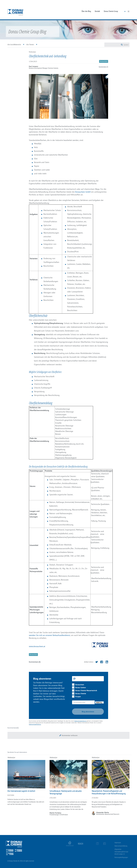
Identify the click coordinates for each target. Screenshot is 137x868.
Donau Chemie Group (111, 11)
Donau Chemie (81, 693)
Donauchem (80, 685)
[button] (68, 735)
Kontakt (97, 11)
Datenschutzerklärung (80, 721)
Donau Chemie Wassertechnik (86, 690)
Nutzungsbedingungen (121, 857)
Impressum (118, 842)
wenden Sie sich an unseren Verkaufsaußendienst (49, 635)
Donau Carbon (81, 687)
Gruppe (78, 696)
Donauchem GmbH (83, 192)
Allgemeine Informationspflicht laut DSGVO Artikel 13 (121, 852)
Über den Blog (86, 11)
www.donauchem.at (37, 646)
